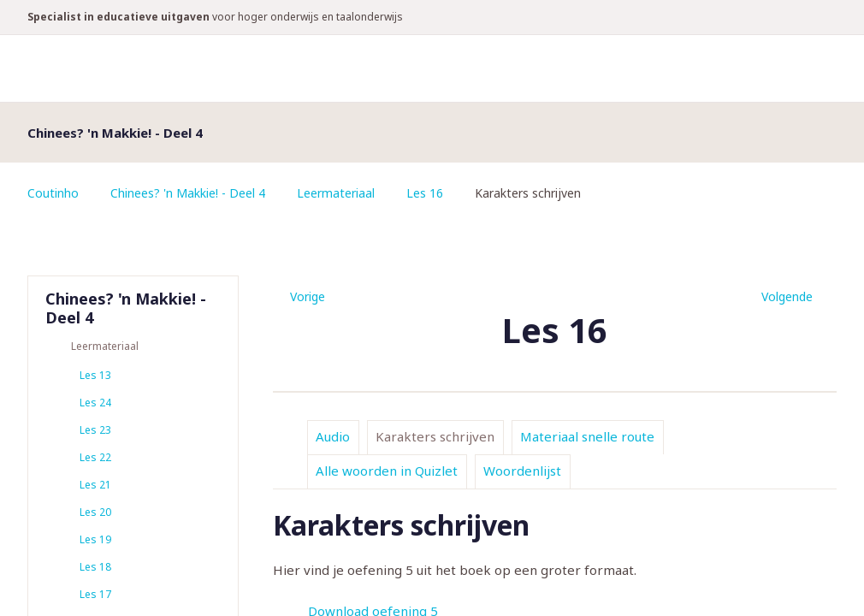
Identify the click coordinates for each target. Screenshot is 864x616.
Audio (333, 436)
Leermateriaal (336, 193)
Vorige (308, 296)
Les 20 (95, 512)
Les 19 (95, 539)
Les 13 (95, 375)
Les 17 (95, 594)
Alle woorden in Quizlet (387, 471)
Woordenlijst (522, 471)
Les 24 (95, 403)
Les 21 (95, 485)
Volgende (787, 296)
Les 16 (425, 193)
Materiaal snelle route (587, 436)
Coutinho (53, 193)
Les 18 (95, 567)
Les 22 (95, 457)
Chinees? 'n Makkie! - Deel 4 (188, 193)
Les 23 (95, 430)
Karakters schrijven (435, 436)
